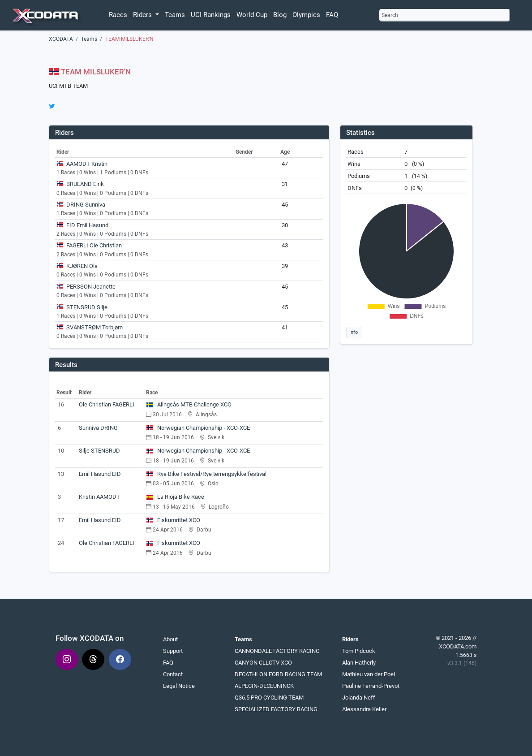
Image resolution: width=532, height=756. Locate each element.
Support (173, 651)
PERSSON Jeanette (91, 287)
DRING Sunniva (86, 205)
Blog (280, 15)
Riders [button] (143, 15)
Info (354, 332)
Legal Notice (179, 686)
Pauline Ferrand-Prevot (371, 686)
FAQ (332, 15)
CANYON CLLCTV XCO (263, 663)
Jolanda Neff (359, 698)
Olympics (306, 15)
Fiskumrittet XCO (173, 520)
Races (118, 15)
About (170, 639)
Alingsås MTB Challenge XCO (189, 404)
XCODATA (61, 39)
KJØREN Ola (82, 266)
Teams (175, 15)
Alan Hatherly (359, 663)
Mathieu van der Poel (369, 674)
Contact (173, 674)
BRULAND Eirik (85, 184)
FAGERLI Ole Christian (94, 245)
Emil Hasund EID (100, 474)
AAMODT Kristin (87, 164)
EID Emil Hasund (87, 225)
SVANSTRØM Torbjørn (94, 327)
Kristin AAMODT (99, 497)
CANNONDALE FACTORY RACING (277, 651)
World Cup (252, 15)
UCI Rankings (211, 15)
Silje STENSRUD (99, 451)
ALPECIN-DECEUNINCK (264, 686)
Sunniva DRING (98, 428)
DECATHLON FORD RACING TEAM (278, 674)
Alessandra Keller (364, 709)
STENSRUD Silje (87, 307)
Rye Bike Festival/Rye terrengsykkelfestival (206, 474)
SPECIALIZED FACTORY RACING (276, 709)
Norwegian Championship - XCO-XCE (198, 428)
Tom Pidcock (359, 651)
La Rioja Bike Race (175, 497)
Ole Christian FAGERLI (107, 404)
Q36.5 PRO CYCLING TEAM (269, 698)
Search (390, 15)
